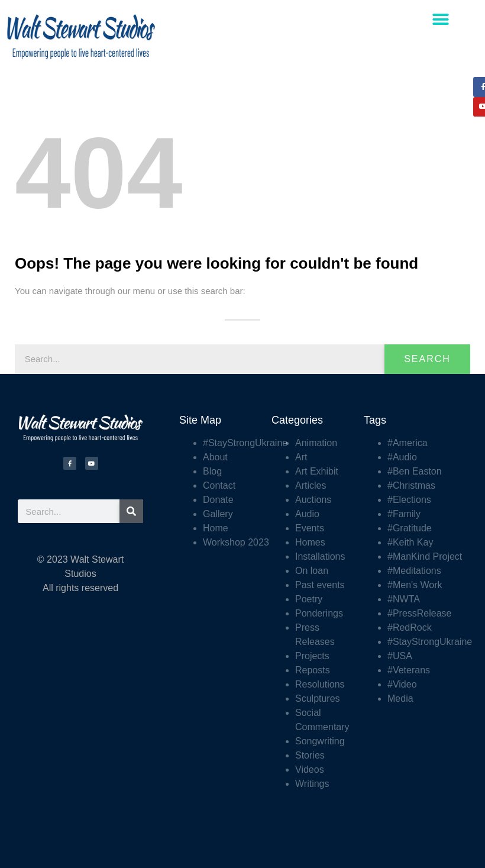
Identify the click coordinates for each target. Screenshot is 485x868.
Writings (312, 784)
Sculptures (318, 698)
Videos (310, 769)
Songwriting (320, 741)
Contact (219, 485)
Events (310, 528)
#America (408, 443)
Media (400, 698)
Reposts (313, 670)
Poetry (309, 599)
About (215, 457)
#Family (404, 514)
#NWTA (404, 599)
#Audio (402, 457)
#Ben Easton (415, 471)
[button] (441, 19)
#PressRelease (420, 613)
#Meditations (414, 571)
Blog (212, 471)
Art (301, 457)
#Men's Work (415, 585)
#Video (402, 684)
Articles (311, 485)
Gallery (218, 514)
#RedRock (410, 627)
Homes (310, 542)
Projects (312, 656)
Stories (310, 755)
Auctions (313, 500)
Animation (316, 443)
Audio (307, 514)
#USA (400, 656)
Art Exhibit (317, 471)
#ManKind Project (425, 556)
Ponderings (319, 613)
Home (216, 528)
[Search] (131, 511)
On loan (312, 571)
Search (427, 359)
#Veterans (409, 670)
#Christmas (411, 485)
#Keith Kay (410, 542)
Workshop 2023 (236, 542)
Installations (320, 556)
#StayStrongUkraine (245, 443)
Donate (218, 500)
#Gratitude (410, 528)
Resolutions (320, 684)
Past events (320, 585)
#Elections (409, 500)
